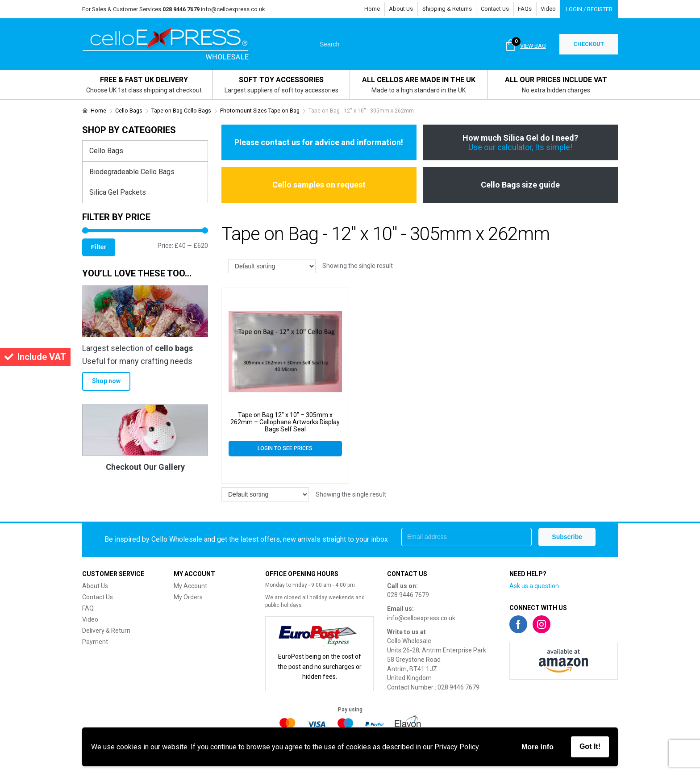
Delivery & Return (106, 631)
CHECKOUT (589, 44)
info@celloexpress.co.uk (233, 9)
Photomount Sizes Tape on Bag (260, 111)
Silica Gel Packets (118, 192)
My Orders (188, 597)
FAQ (88, 608)
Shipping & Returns (445, 9)
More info (537, 747)
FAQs (524, 9)
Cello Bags (129, 111)
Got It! (590, 746)
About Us (399, 9)
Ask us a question (534, 586)
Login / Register (589, 9)
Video (548, 9)
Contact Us (494, 9)
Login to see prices (285, 448)
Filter (99, 247)
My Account (190, 586)
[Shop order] (272, 266)
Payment (95, 642)
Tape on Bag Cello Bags (181, 111)
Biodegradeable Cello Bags (132, 172)
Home (369, 9)
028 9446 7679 (408, 595)
